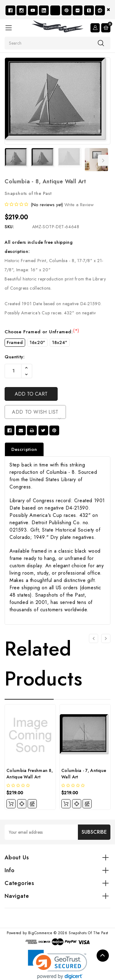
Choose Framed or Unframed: (42, 332)
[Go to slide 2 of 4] (106, 638)
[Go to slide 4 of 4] (94, 638)
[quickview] (22, 804)
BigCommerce (40, 933)
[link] (57, 965)
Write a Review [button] (79, 205)
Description (24, 449)
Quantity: (15, 357)
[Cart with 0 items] (106, 28)
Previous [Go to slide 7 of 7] (9, 160)
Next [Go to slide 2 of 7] (103, 160)
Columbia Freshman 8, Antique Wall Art (30, 774)
